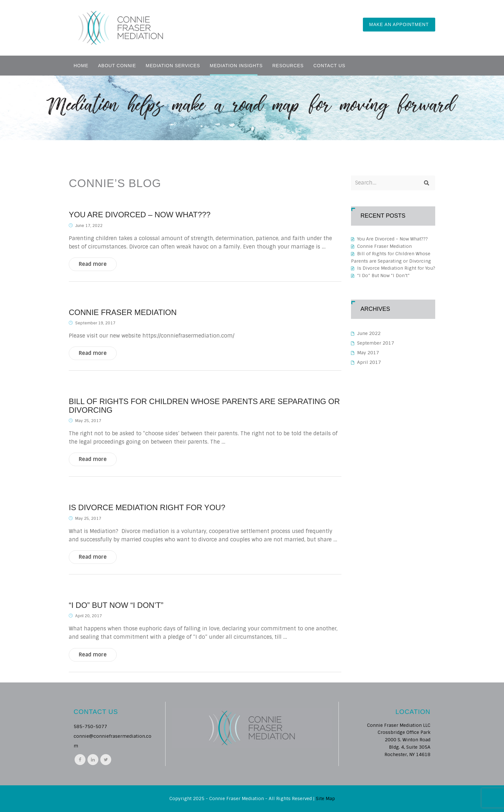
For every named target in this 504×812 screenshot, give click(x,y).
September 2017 (376, 343)
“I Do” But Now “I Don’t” (116, 605)
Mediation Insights (236, 66)
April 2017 (369, 362)
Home (81, 66)
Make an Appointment (399, 24)
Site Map (325, 798)
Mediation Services (173, 66)
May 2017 (368, 353)
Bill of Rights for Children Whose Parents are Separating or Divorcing (204, 406)
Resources (288, 66)
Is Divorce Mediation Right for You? (147, 508)
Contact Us (329, 66)
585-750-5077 (90, 726)
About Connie (117, 66)
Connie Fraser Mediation (123, 312)
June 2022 (369, 333)
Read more (93, 264)
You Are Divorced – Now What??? (140, 215)
